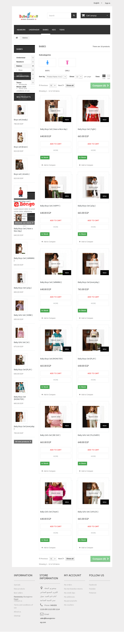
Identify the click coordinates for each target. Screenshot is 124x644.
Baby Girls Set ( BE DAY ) (50, 435)
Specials (17, 585)
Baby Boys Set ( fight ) (87, 129)
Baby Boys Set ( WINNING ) (51, 282)
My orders (68, 585)
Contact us (18, 601)
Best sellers (18, 593)
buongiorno (20, 536)
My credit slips (70, 593)
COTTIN (18, 540)
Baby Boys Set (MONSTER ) (51, 359)
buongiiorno (20, 544)
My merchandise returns (73, 589)
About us (22, 115)
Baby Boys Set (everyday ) (89, 282)
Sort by (42, 77)
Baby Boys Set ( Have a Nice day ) (54, 129)
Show (72, 77)
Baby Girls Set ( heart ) (49, 512)
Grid (104, 77)
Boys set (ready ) (21, 151)
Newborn (21, 30)
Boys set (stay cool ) (22, 233)
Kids (54, 30)
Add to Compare (50, 165)
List (109, 77)
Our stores (23, 119)
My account (73, 575)
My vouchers (69, 605)
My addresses (69, 597)
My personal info (71, 601)
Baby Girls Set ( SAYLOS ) (88, 512)
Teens (62, 30)
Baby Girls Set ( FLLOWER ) (89, 435)
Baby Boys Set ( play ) (23, 320)
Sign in (108, 3)
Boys (20, 70)
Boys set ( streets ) (22, 206)
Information (23, 97)
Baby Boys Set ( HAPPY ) (50, 206)
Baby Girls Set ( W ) (22, 374)
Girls (20, 74)
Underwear (34, 30)
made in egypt (21, 528)
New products (24, 129)
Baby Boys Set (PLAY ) (23, 401)
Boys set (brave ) (21, 179)
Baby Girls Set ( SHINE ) (23, 347)
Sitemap (17, 616)
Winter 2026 (21, 87)
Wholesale (23, 104)
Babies (46, 30)
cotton (18, 532)
